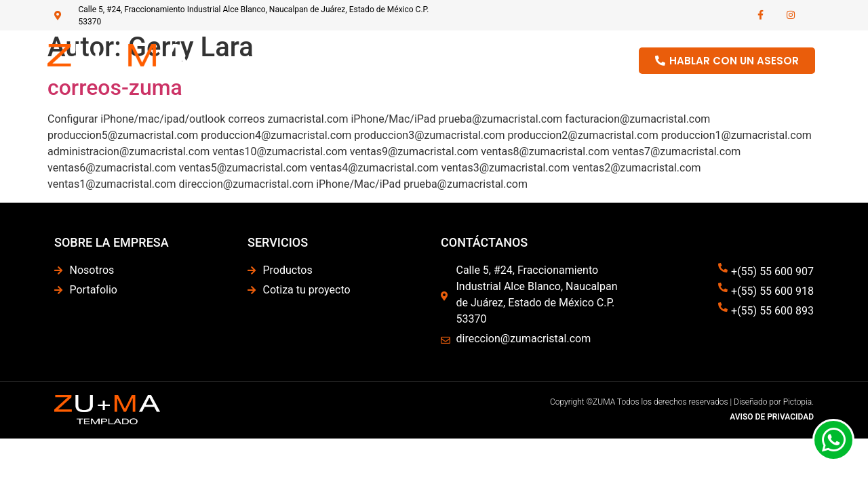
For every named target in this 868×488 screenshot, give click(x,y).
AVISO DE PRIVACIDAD (772, 417)
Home (372, 60)
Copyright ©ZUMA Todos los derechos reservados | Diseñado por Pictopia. (682, 402)
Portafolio (578, 60)
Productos (505, 60)
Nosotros (434, 60)
